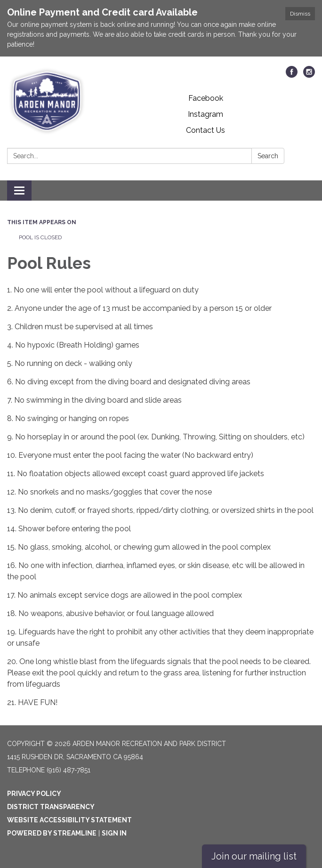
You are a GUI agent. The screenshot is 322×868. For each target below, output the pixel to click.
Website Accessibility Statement (69, 820)
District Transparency (51, 807)
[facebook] (292, 75)
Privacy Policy (34, 794)
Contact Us (205, 130)
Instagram (205, 114)
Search (268, 156)
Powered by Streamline (52, 833)
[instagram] (309, 75)
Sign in (114, 833)
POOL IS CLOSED (40, 237)
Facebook (206, 98)
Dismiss (300, 14)
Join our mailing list (254, 856)
